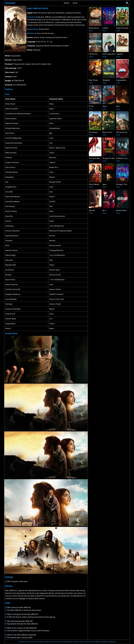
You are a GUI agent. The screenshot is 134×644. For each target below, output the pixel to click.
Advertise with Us (25, 642)
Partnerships (39, 642)
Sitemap (112, 642)
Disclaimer (68, 642)
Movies (67, 3)
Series (75, 3)
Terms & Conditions (94, 642)
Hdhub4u (10, 3)
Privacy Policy (79, 642)
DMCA (105, 642)
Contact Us (58, 642)
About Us (49, 642)
